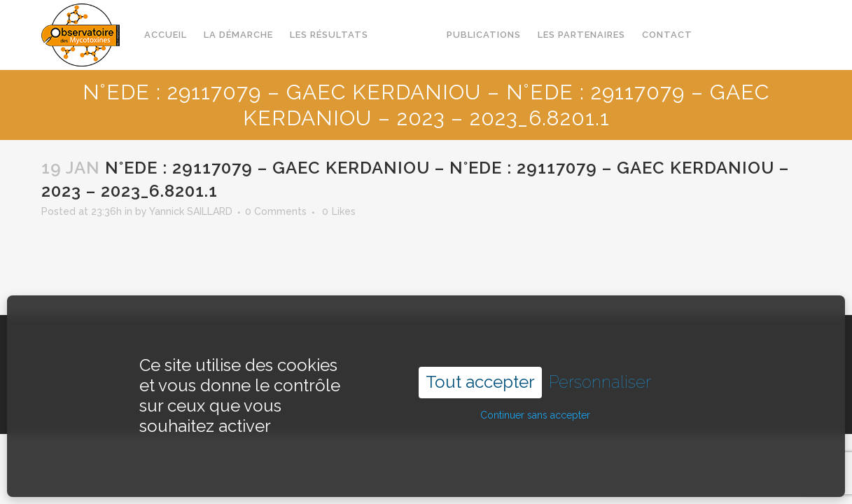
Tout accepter (480, 367)
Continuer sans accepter (535, 400)
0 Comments (276, 211)
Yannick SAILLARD (191, 211)
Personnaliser (600, 367)
